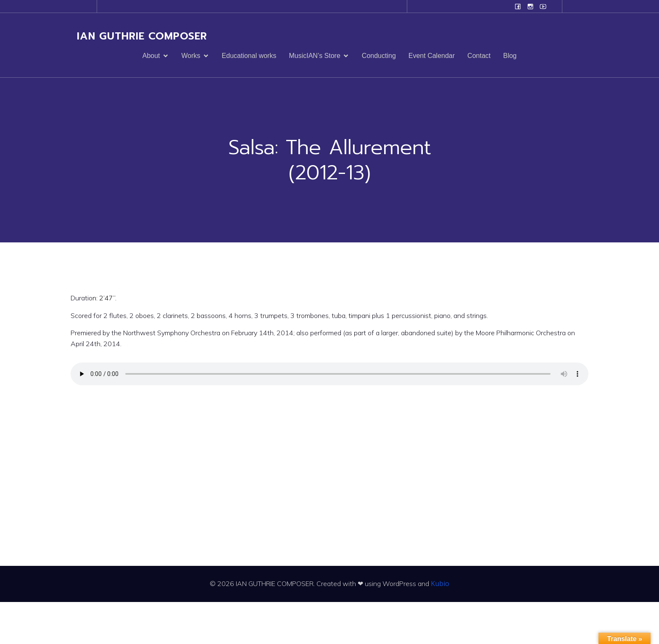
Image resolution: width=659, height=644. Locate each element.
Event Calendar (432, 56)
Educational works (249, 56)
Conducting (379, 56)
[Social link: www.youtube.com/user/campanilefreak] (543, 6)
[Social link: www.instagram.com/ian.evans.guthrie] (530, 6)
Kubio (440, 584)
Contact (479, 56)
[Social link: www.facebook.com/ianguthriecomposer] (518, 6)
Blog (510, 56)
